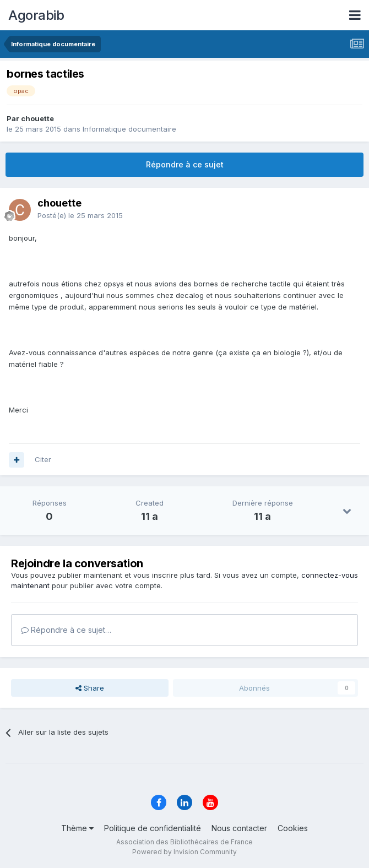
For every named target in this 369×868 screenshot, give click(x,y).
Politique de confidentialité (153, 828)
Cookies (293, 828)
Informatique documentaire (129, 129)
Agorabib (36, 15)
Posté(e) (80, 215)
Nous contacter (239, 828)
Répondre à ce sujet (185, 164)
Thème (77, 828)
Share (90, 688)
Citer (43, 459)
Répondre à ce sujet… (66, 630)
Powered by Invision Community (184, 852)
